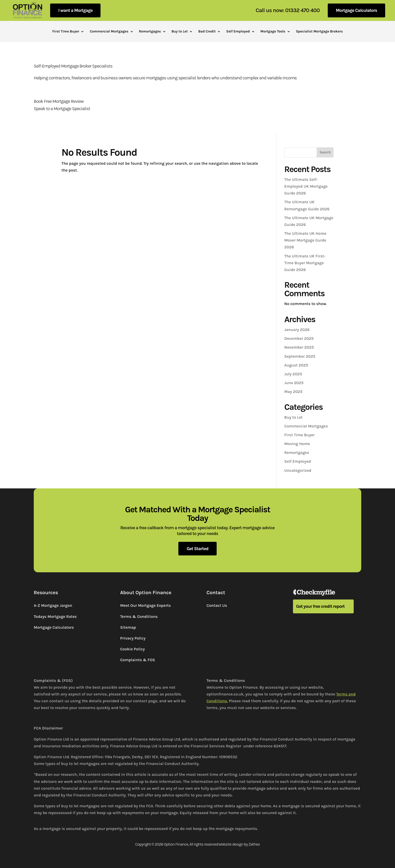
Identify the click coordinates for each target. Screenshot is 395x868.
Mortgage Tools (273, 32)
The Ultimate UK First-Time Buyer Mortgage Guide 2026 (305, 263)
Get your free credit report (320, 606)
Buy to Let (180, 32)
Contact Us (217, 605)
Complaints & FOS (138, 660)
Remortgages (150, 32)
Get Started (197, 549)
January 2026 (297, 330)
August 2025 (296, 365)
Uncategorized (298, 470)
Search (325, 152)
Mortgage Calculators (356, 10)
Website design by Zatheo (239, 844)
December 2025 (299, 338)
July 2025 (293, 374)
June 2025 (294, 383)
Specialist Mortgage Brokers (319, 32)
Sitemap (128, 627)
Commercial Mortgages (109, 32)
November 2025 (299, 347)
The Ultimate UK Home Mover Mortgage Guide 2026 (305, 240)
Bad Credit (207, 32)
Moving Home (297, 444)
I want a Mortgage (75, 10)
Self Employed (238, 32)
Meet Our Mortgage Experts (145, 605)
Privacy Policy (133, 638)
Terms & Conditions (139, 616)
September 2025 (300, 356)
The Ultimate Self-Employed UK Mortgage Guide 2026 (306, 186)
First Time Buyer (66, 32)
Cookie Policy (133, 649)
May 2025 (293, 392)
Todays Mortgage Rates (55, 616)
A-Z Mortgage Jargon (53, 605)
